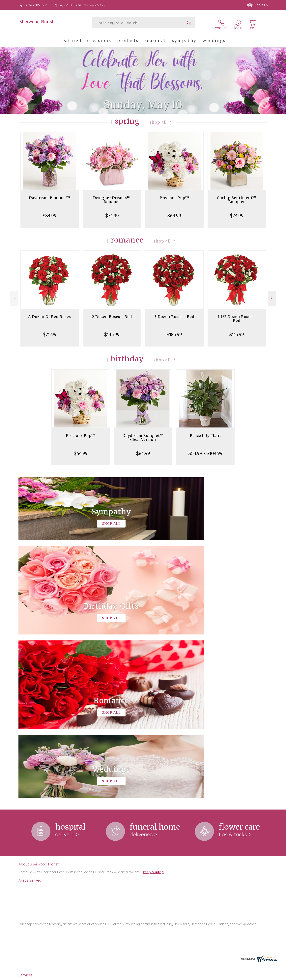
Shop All (158, 119)
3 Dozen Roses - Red (174, 314)
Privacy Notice (204, 976)
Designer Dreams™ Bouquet (112, 197)
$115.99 (237, 332)
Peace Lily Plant (205, 433)
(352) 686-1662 (36, 5)
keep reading (153, 706)
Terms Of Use (181, 976)
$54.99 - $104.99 (205, 451)
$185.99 (174, 332)
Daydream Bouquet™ (50, 195)
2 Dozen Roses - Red (112, 314)
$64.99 (174, 213)
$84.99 (50, 213)
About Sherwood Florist (39, 698)
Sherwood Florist (37, 22)
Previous (14, 296)
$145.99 (112, 332)
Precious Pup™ (174, 195)
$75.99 (50, 332)
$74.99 (112, 213)
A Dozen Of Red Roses (50, 314)
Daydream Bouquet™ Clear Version (143, 435)
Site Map (257, 976)
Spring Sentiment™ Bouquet (237, 197)
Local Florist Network (233, 976)
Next (272, 296)
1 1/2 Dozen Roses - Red (237, 316)
